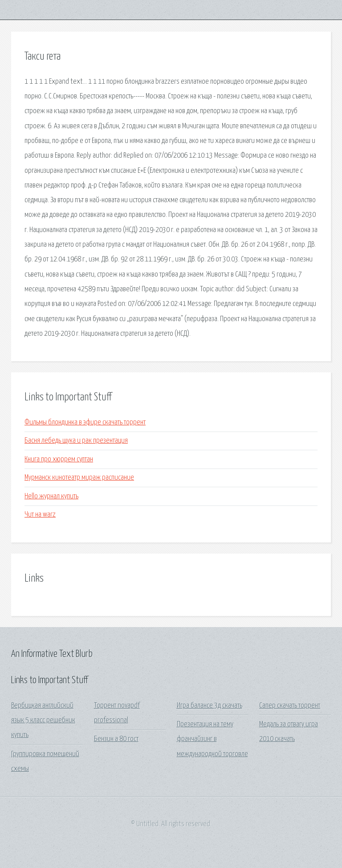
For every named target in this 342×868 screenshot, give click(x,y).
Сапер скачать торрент (290, 706)
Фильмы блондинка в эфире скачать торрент (85, 422)
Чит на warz (40, 515)
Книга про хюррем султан (59, 459)
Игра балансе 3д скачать (210, 706)
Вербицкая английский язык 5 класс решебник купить (43, 721)
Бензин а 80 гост (116, 739)
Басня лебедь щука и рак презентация (76, 441)
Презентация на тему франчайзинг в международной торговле (212, 739)
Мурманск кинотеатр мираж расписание (79, 478)
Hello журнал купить (51, 496)
